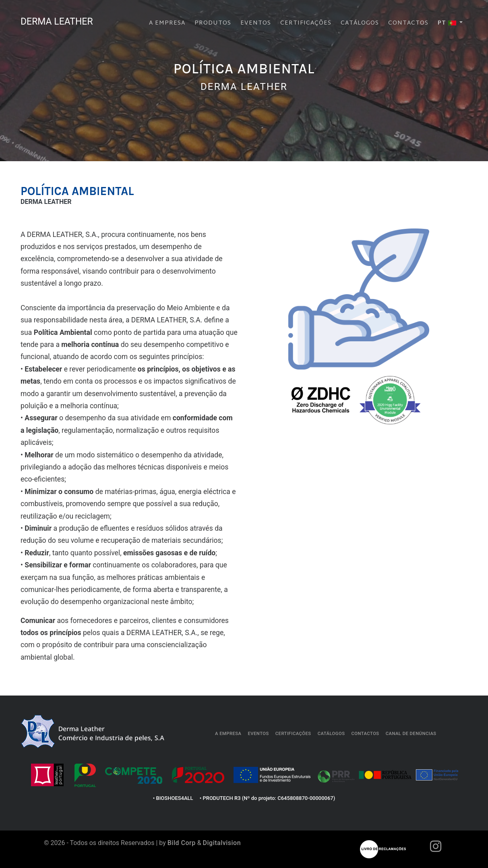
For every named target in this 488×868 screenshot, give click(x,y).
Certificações (306, 22)
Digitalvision (222, 843)
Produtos (213, 22)
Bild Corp (182, 843)
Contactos (408, 22)
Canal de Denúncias (411, 734)
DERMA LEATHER (62, 21)
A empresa (167, 22)
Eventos (256, 22)
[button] (450, 22)
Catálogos (360, 22)
